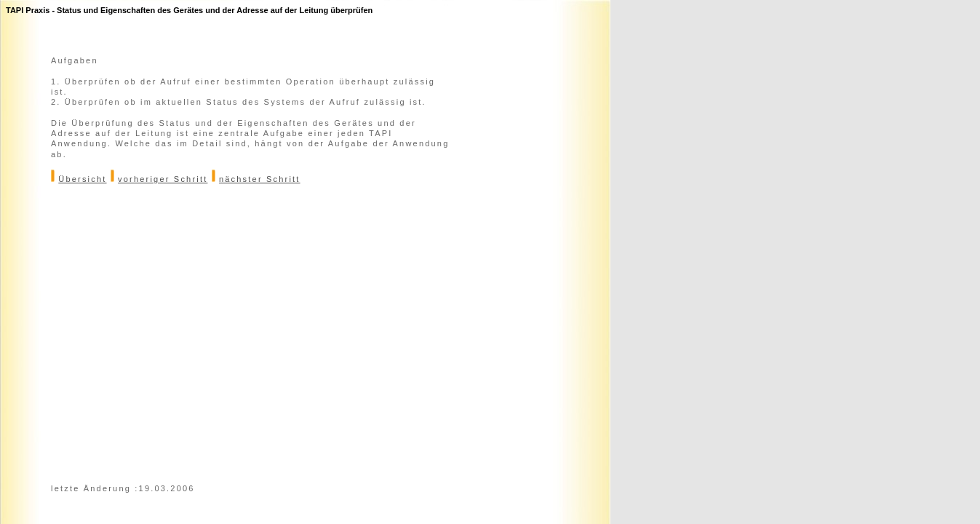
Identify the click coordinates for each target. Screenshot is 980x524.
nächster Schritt (260, 179)
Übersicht (82, 179)
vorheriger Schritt (163, 179)
